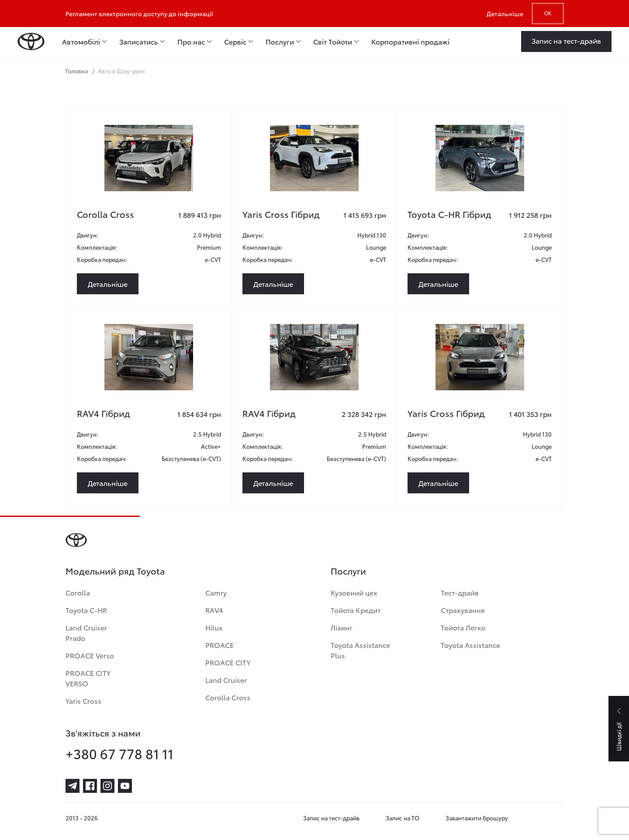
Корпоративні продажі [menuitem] (410, 41)
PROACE (219, 645)
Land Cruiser (226, 680)
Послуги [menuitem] (280, 41)
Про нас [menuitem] (191, 41)
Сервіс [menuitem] (235, 41)
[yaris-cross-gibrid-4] (314, 158)
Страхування (463, 610)
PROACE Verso (90, 655)
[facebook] (90, 786)
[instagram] (107, 786)
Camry (216, 592)
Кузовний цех (354, 592)
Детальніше (505, 14)
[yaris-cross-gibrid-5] (480, 357)
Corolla (78, 592)
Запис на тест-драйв (331, 818)
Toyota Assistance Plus (360, 650)
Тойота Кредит (356, 610)
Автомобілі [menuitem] (81, 41)
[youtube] (125, 786)
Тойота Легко (463, 627)
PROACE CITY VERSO (88, 678)
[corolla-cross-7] (149, 158)
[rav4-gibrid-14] (314, 357)
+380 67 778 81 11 (119, 754)
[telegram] (73, 786)
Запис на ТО (403, 818)
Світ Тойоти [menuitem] (333, 41)
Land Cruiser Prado (86, 632)
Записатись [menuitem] (139, 41)
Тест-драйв (460, 592)
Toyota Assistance (470, 645)
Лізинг (342, 627)
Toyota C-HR (86, 610)
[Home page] (31, 41)
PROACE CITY (228, 662)
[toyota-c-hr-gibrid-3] (480, 158)
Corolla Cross (228, 697)
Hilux (214, 627)
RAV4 (214, 610)
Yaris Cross (83, 701)
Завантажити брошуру (477, 818)
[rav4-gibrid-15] (149, 357)
